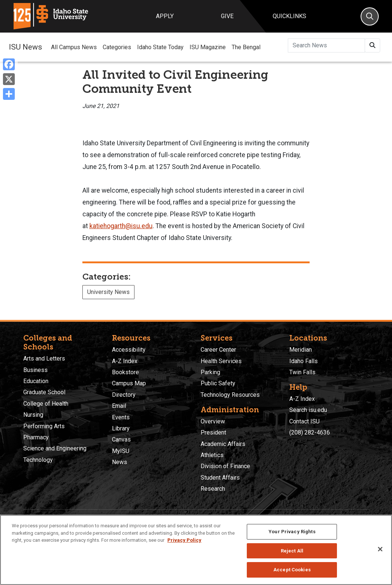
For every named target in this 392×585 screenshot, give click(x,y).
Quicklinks (289, 16)
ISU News (25, 47)
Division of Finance (225, 466)
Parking (210, 372)
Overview (213, 421)
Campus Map (129, 383)
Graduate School (44, 392)
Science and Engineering (55, 448)
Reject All (292, 551)
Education (36, 381)
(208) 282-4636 (310, 432)
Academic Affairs (223, 444)
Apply (165, 16)
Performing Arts (44, 426)
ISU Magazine (208, 47)
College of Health (46, 404)
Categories (117, 47)
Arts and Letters (44, 359)
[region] (196, 550)
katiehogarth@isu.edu (121, 226)
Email (119, 406)
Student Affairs (220, 478)
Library (121, 428)
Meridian (301, 350)
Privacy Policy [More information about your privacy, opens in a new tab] (184, 540)
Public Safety (218, 383)
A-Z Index (125, 361)
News (120, 462)
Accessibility (129, 350)
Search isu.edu (308, 410)
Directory (124, 395)
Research (213, 489)
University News (108, 292)
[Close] (380, 549)
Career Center (218, 350)
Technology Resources (230, 395)
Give (227, 16)
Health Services (221, 361)
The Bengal (246, 47)
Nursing (33, 415)
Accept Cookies (292, 570)
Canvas (121, 439)
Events (121, 417)
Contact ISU (304, 421)
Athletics (212, 455)
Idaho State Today (160, 47)
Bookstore (125, 372)
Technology (38, 460)
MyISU (121, 451)
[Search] (370, 16)
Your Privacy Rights (292, 532)
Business (35, 370)
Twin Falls (302, 372)
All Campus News (74, 47)
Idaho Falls (304, 361)
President (213, 432)
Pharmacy (36, 437)
